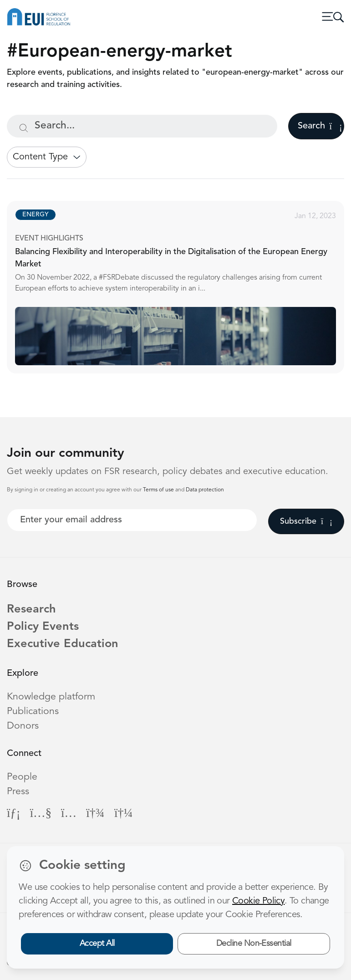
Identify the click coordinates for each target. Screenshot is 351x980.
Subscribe (306, 521)
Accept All (97, 944)
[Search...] (142, 126)
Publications (33, 712)
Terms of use (159, 490)
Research (31, 610)
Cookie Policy (258, 901)
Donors (23, 726)
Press (18, 792)
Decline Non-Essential (254, 944)
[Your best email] (132, 520)
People (22, 777)
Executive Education (63, 645)
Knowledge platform (51, 697)
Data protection (205, 490)
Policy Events (43, 627)
